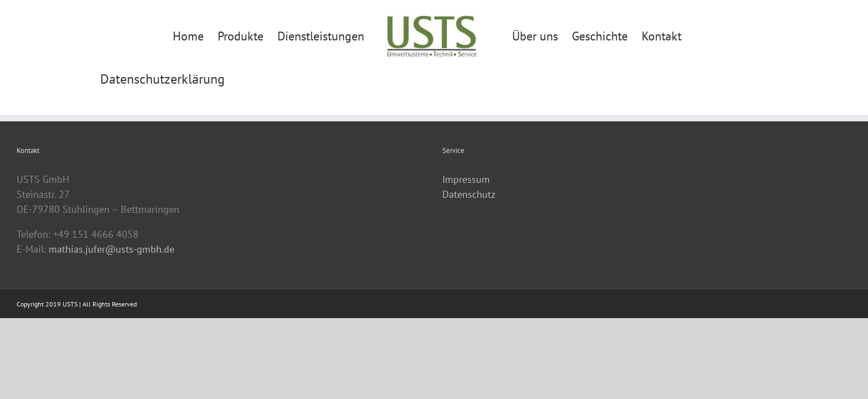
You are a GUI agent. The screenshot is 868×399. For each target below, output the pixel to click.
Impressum (466, 179)
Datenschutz (469, 194)
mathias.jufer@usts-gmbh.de (112, 249)
